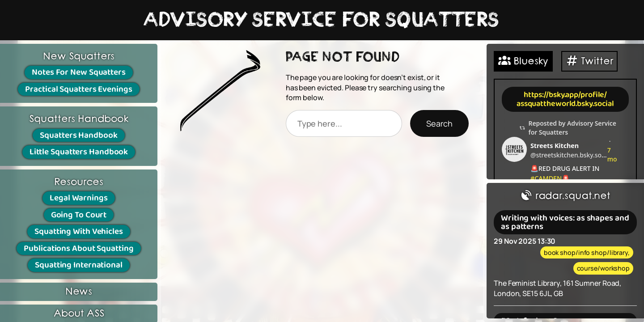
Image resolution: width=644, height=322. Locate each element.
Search (439, 123)
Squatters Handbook (78, 135)
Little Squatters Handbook (79, 152)
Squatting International (79, 265)
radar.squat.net (565, 196)
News (79, 292)
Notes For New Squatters (79, 72)
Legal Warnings (79, 198)
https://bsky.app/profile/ (566, 95)
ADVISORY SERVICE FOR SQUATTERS (322, 20)
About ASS (79, 314)
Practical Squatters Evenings (78, 89)
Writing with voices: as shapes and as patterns (565, 222)
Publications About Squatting (78, 248)
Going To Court (79, 215)
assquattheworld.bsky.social (565, 104)
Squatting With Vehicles (79, 231)
